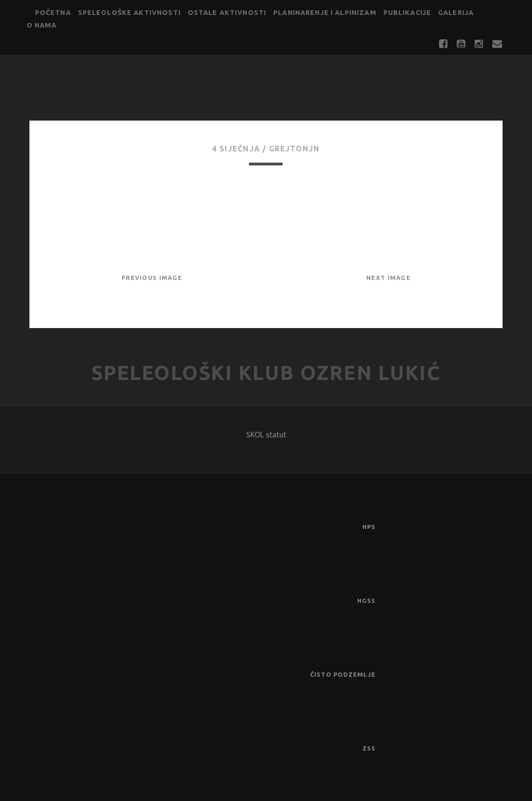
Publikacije (408, 13)
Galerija (456, 13)
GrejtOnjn (294, 149)
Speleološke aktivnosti (129, 13)
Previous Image (152, 278)
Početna (53, 13)
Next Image (388, 278)
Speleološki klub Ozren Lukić (266, 373)
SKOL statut (266, 435)
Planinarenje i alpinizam (325, 13)
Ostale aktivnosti (227, 13)
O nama (42, 25)
